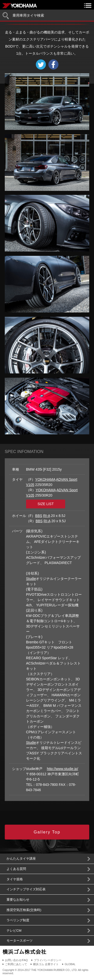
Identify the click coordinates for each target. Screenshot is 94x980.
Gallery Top (47, 832)
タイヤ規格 (15, 879)
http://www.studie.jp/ (63, 769)
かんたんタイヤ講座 (21, 859)
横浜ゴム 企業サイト (46, 964)
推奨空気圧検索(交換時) (24, 910)
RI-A (46, 516)
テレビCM (14, 931)
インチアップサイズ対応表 (26, 889)
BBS (39, 516)
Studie (31, 579)
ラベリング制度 (18, 920)
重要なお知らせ (18, 900)
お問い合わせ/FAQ (16, 960)
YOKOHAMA (45, 479)
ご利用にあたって (16, 964)
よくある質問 (16, 869)
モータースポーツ (20, 941)
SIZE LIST (46, 504)
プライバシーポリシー (48, 960)
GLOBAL (70, 964)
